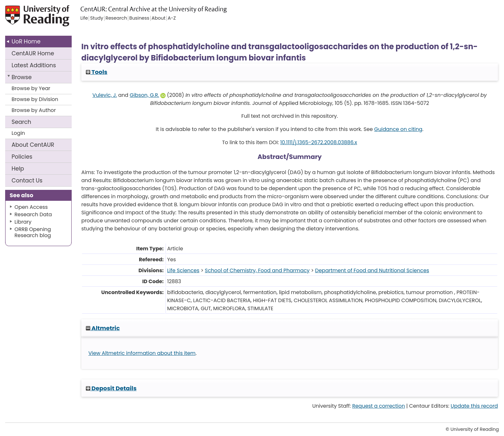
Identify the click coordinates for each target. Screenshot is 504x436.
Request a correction (379, 406)
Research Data (33, 214)
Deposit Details (111, 388)
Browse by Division (35, 99)
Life (84, 18)
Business (139, 18)
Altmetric (103, 328)
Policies (22, 157)
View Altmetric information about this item (142, 353)
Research (116, 18)
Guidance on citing (398, 129)
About (33, 145)
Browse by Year (31, 88)
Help (18, 169)
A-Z (172, 18)
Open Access (31, 207)
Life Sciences (183, 270)
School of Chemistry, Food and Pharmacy (257, 270)
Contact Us (27, 181)
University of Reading (56, 19)
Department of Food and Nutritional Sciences (372, 270)
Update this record (474, 406)
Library (23, 222)
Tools (97, 72)
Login (18, 133)
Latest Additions (34, 65)
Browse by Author (34, 110)
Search (21, 122)
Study (97, 18)
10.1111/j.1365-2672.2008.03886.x (319, 142)
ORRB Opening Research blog (33, 232)
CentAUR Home (33, 53)
